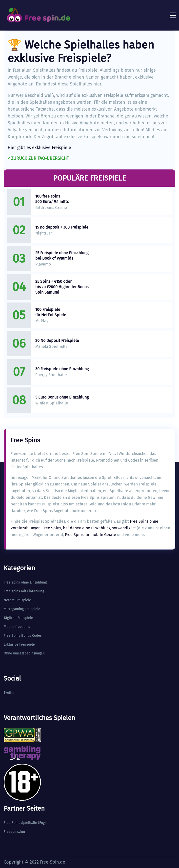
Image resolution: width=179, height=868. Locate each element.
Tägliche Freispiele (18, 618)
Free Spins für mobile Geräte (90, 535)
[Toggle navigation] (173, 15)
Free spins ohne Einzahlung (25, 582)
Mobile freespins (17, 627)
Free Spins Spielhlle (20, 823)
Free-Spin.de (53, 862)
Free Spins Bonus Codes (23, 636)
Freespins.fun (14, 832)
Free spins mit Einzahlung (24, 591)
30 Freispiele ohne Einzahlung (62, 369)
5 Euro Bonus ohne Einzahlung (62, 397)
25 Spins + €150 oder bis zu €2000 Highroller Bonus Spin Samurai (62, 287)
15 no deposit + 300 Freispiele (62, 227)
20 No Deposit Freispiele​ (57, 341)
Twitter (9, 693)
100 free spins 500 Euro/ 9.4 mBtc (52, 199)
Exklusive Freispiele (19, 644)
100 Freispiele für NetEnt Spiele (51, 312)
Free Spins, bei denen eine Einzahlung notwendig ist (89, 528)
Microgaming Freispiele (22, 609)
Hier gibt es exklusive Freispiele (39, 148)
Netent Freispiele (17, 600)
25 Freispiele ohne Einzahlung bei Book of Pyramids (62, 256)
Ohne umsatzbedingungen (24, 653)
